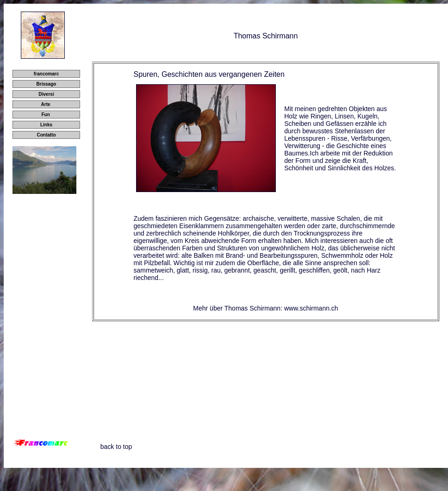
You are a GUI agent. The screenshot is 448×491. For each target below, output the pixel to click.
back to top (116, 447)
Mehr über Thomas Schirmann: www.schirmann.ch (265, 308)
